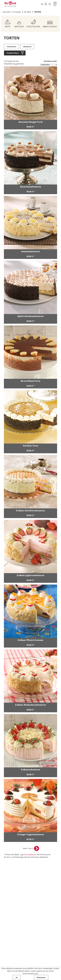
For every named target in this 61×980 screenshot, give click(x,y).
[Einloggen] (46, 4)
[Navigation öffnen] (55, 4)
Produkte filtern (13, 53)
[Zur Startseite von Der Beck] (10, 4)
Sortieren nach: (50, 61)
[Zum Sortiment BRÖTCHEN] (19, 23)
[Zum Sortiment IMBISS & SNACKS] (50, 23)
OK (17, 977)
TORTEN (38, 12)
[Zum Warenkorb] (50, 4)
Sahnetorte (27, 47)
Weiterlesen (41, 977)
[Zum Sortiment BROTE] (8, 23)
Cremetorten (11, 47)
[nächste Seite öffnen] (37, 849)
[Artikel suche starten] (42, 4)
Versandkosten (30, 855)
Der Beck (28, 12)
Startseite (7, 12)
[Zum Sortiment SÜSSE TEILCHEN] (33, 23)
